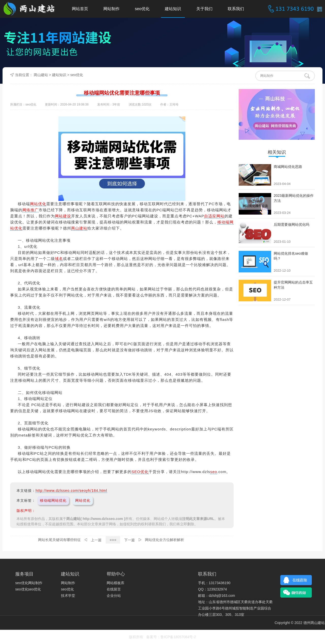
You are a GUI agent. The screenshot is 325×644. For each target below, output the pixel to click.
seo (214, 472)
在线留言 (114, 589)
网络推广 (30, 210)
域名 (59, 259)
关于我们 (204, 9)
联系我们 (236, 9)
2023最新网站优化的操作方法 (294, 198)
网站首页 (80, 9)
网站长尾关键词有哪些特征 (59, 540)
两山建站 (41, 75)
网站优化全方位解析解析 (165, 540)
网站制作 (111, 9)
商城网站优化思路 (288, 167)
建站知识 (173, 9)
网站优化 (38, 204)
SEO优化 (140, 472)
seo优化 (142, 9)
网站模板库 (116, 583)
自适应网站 (214, 216)
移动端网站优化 (53, 500)
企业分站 (114, 596)
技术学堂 (68, 596)
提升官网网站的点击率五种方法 (293, 285)
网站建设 (63, 216)
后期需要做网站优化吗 (291, 224)
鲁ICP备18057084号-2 (178, 637)
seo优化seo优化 (28, 589)
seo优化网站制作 (29, 583)
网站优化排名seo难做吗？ (291, 256)
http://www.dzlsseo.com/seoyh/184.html (71, 491)
